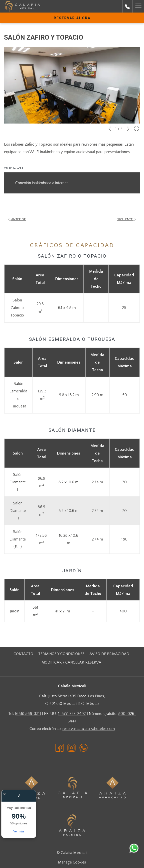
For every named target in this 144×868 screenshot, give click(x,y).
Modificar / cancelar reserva (71, 662)
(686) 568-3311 (28, 714)
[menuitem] (23, 654)
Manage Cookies (72, 862)
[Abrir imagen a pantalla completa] (136, 128)
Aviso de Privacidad (109, 654)
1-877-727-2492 (72, 714)
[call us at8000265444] (127, 6)
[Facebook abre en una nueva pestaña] (59, 747)
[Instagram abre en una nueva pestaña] (71, 747)
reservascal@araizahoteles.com (89, 729)
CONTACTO (23, 654)
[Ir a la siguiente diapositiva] (128, 129)
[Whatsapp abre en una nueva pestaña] (83, 747)
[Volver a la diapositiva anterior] (110, 129)
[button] (72, 85)
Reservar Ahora (72, 18)
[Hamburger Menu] (138, 6)
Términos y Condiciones (61, 654)
